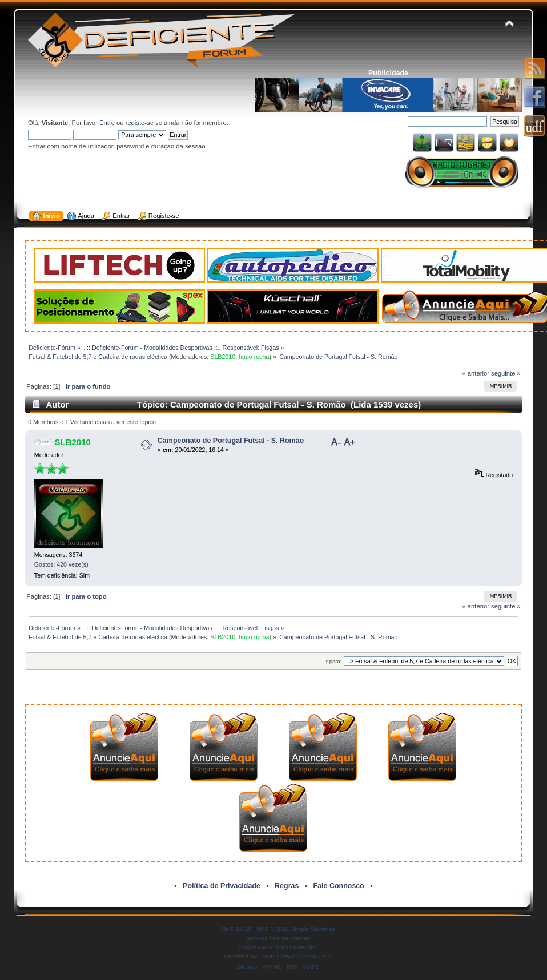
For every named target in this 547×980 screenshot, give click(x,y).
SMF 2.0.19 (237, 929)
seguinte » (506, 373)
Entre (107, 123)
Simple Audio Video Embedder (277, 947)
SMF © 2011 (272, 929)
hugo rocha (254, 357)
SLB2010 (223, 357)
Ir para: (333, 661)
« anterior (476, 373)
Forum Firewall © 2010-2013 (295, 956)
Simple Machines (313, 929)
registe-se (140, 123)
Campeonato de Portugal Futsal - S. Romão (231, 441)
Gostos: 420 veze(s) (61, 564)
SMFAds (257, 938)
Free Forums (293, 938)
